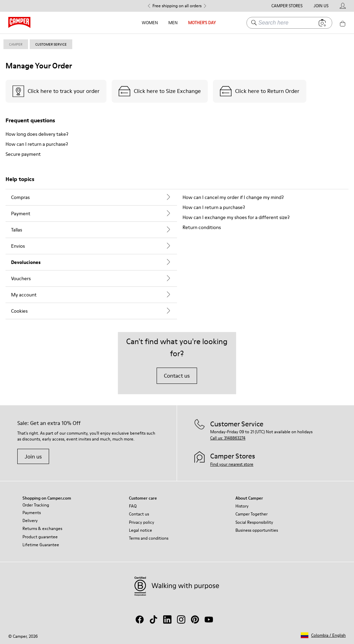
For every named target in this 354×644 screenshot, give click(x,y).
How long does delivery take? (37, 134)
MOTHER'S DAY (202, 23)
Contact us (177, 376)
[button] (323, 635)
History (242, 506)
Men (173, 23)
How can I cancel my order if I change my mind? (233, 197)
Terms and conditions (149, 538)
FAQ (133, 506)
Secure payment (23, 154)
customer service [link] (51, 44)
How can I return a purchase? (37, 144)
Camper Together (251, 514)
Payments (32, 513)
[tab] (91, 197)
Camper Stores (287, 6)
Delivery (30, 520)
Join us (33, 456)
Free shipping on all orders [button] (177, 6)
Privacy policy (142, 522)
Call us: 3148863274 (228, 438)
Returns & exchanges (42, 528)
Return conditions (202, 227)
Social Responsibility (254, 522)
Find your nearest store (232, 464)
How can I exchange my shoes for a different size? (236, 217)
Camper (16, 44)
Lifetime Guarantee (41, 545)
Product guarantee (40, 537)
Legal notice (141, 530)
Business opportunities (257, 530)
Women (150, 23)
